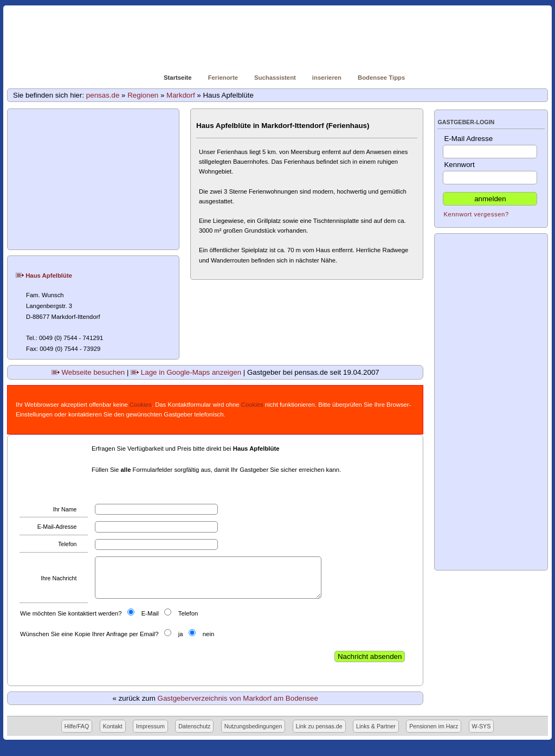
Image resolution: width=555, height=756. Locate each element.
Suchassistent (275, 78)
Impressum (150, 726)
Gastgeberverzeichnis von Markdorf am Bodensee (238, 698)
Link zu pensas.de (319, 726)
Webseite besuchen (88, 372)
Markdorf (181, 95)
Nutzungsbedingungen (253, 726)
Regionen (143, 95)
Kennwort (490, 172)
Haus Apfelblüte (44, 276)
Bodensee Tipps (381, 78)
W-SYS (482, 726)
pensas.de (103, 95)
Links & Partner (376, 726)
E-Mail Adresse (490, 146)
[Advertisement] (94, 180)
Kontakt (113, 726)
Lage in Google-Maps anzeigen (186, 372)
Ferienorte (223, 78)
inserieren (327, 78)
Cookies (141, 405)
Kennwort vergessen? (476, 214)
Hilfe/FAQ (77, 726)
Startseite (178, 78)
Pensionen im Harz (434, 726)
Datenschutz (194, 726)
